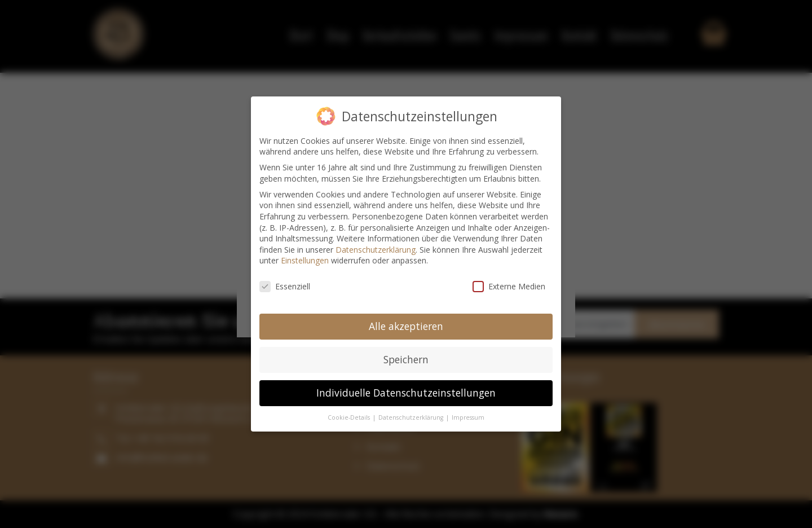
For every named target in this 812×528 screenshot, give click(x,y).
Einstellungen (305, 249)
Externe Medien (509, 275)
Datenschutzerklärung (376, 238)
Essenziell (285, 275)
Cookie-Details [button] (350, 406)
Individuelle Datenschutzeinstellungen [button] (406, 381)
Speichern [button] (406, 348)
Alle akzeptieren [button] (406, 315)
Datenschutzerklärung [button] (412, 406)
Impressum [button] (468, 406)
